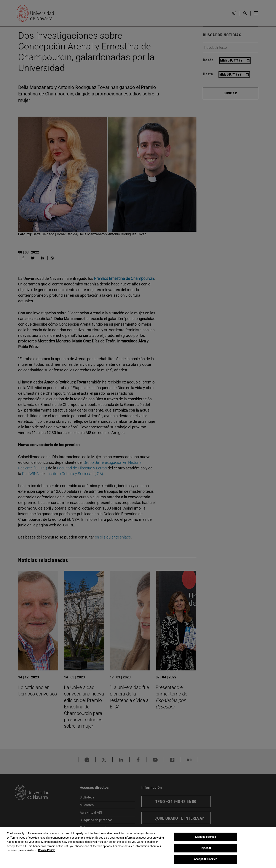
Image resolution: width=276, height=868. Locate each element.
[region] (138, 847)
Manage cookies (206, 837)
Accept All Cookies (206, 859)
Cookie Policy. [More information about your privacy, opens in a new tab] (46, 850)
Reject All (206, 848)
